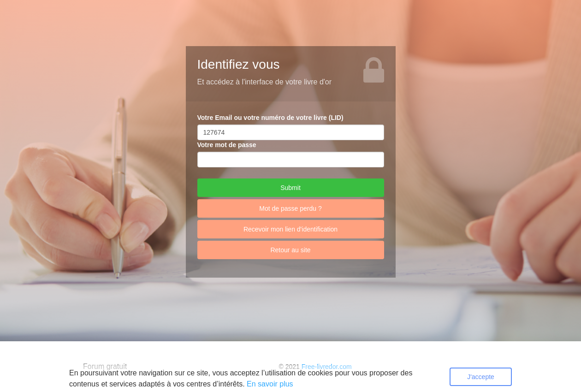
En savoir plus (270, 384)
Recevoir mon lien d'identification (290, 229)
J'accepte (481, 377)
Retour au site (290, 250)
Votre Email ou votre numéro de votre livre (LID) (270, 118)
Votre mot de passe (227, 145)
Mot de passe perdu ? (290, 208)
